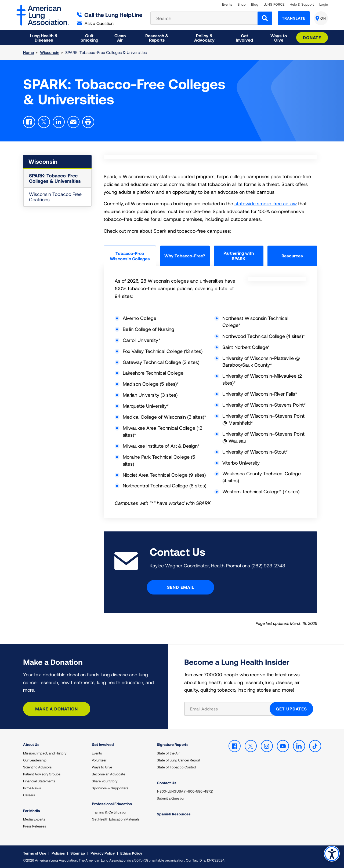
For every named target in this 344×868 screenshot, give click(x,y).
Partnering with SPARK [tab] (239, 256)
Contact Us (167, 783)
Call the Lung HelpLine (110, 15)
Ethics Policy (131, 853)
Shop (242, 4)
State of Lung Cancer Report (179, 760)
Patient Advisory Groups (42, 774)
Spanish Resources (174, 814)
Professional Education (112, 804)
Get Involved (103, 744)
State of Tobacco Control (176, 767)
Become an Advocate (108, 774)
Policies (58, 853)
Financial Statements (39, 781)
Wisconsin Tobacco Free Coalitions (55, 197)
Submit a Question (171, 798)
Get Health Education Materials (116, 819)
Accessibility (332, 854)
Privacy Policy (103, 853)
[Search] (265, 18)
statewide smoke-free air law (266, 203)
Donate (312, 37)
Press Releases (35, 826)
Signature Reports (173, 744)
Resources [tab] (292, 256)
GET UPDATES (291, 709)
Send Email (181, 587)
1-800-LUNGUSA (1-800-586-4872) (185, 791)
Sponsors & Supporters (110, 788)
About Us (31, 744)
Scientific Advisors (37, 767)
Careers (29, 795)
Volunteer (99, 760)
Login (324, 4)
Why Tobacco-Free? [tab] (185, 256)
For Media (32, 811)
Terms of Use (35, 853)
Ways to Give (102, 767)
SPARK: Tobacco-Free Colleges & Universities (55, 178)
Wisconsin (50, 52)
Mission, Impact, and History (45, 753)
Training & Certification (110, 812)
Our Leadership (35, 760)
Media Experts (34, 819)
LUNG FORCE (274, 4)
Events (227, 4)
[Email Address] (230, 709)
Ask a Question (95, 23)
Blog (255, 4)
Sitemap (78, 853)
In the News (32, 788)
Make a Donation (57, 709)
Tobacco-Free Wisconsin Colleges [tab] (130, 256)
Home (29, 52)
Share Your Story (105, 781)
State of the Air (168, 753)
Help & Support (302, 4)
